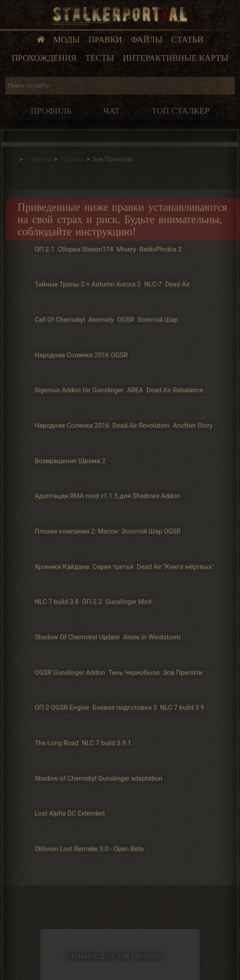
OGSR (126, 320)
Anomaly (101, 320)
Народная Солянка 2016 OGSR (81, 355)
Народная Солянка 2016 (72, 425)
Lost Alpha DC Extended (70, 814)
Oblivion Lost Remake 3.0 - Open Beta (89, 849)
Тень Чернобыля (134, 673)
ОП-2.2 (92, 602)
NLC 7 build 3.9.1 (106, 743)
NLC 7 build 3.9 (182, 708)
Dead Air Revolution (141, 425)
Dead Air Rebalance (175, 390)
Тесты (100, 58)
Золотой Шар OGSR (151, 531)
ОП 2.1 (45, 249)
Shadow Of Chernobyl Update (77, 637)
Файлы (147, 40)
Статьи (188, 40)
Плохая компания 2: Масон (76, 531)
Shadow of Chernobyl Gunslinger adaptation (98, 778)
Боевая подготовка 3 (124, 708)
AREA (135, 390)
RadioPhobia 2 (161, 249)
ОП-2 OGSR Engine (62, 708)
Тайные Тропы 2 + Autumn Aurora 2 (88, 284)
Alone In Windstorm (152, 637)
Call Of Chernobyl (60, 320)
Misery (127, 249)
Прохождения (44, 58)
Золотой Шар (158, 320)
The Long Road (56, 743)
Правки (106, 40)
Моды (67, 40)
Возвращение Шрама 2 (70, 461)
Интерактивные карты (176, 58)
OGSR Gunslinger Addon (70, 673)
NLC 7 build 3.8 (57, 602)
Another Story (193, 425)
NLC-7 (153, 284)
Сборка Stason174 (85, 249)
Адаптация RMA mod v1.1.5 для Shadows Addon (107, 496)
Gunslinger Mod (128, 602)
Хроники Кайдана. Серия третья (84, 567)
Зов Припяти (183, 673)
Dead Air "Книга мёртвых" (176, 567)
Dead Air (178, 284)
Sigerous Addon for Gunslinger (79, 390)
